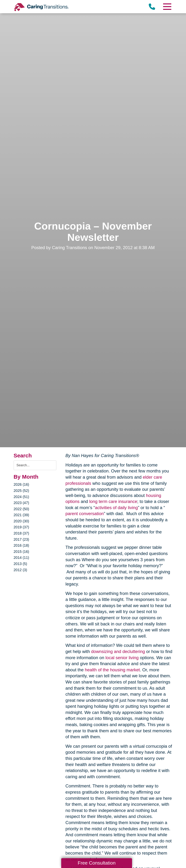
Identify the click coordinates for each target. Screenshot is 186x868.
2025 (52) (21, 491)
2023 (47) (21, 503)
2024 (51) (21, 497)
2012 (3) (20, 570)
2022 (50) (21, 509)
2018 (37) (21, 533)
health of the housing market (112, 670)
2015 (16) (21, 552)
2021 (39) (21, 515)
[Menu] (167, 7)
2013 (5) (20, 564)
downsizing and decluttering (118, 651)
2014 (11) (21, 558)
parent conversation (85, 514)
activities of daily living (116, 508)
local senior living (122, 658)
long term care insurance (113, 501)
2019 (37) (21, 527)
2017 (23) (21, 539)
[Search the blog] (35, 465)
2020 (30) (21, 521)
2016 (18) (21, 545)
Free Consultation (97, 863)
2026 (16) (21, 484)
